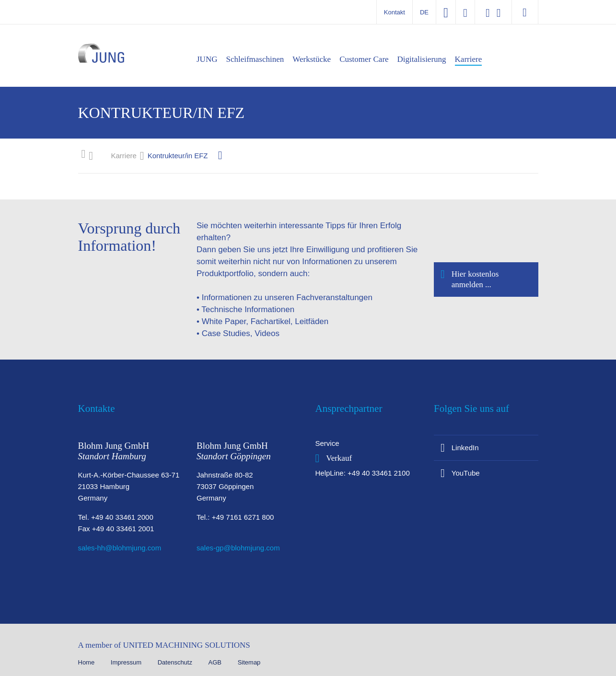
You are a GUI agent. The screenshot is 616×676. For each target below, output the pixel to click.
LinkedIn (465, 448)
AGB (216, 662)
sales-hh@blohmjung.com (120, 548)
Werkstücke (312, 59)
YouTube (466, 473)
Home (87, 662)
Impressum (127, 662)
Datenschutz (176, 662)
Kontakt (395, 12)
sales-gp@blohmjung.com (238, 548)
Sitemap (249, 662)
